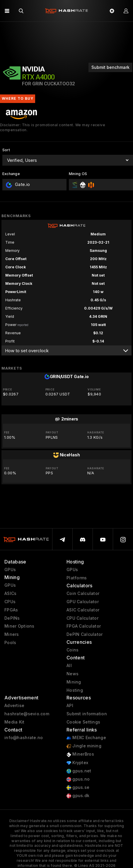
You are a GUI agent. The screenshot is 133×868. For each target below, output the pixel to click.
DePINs (12, 618)
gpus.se (78, 788)
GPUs (10, 570)
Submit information (87, 714)
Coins (73, 650)
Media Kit (15, 722)
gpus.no (78, 779)
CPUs (10, 602)
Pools (10, 643)
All (69, 666)
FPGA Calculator (84, 626)
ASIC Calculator (83, 610)
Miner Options (19, 626)
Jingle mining (84, 746)
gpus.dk (78, 796)
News (73, 674)
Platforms (77, 578)
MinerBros (80, 754)
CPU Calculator (82, 618)
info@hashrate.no (24, 738)
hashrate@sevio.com (27, 714)
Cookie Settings (83, 722)
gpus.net (79, 771)
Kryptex (77, 763)
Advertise (15, 706)
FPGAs (11, 610)
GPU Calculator (83, 602)
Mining (74, 682)
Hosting (75, 690)
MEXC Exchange (86, 738)
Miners (12, 634)
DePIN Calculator (85, 634)
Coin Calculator (83, 593)
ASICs (10, 593)
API (70, 706)
